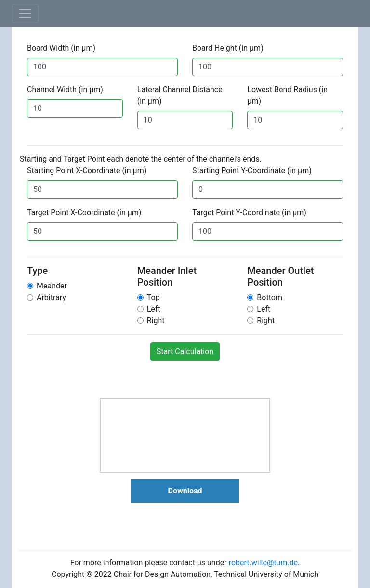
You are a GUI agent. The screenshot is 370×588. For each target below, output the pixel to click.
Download (185, 491)
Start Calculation (185, 351)
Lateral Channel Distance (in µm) (180, 95)
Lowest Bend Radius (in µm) (287, 95)
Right (156, 321)
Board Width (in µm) (61, 48)
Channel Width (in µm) (65, 89)
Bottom (270, 297)
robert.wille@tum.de (263, 563)
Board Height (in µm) (228, 48)
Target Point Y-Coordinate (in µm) (249, 212)
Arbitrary (51, 297)
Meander (52, 286)
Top (153, 297)
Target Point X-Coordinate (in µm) (84, 212)
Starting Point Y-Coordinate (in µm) (252, 171)
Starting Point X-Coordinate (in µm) (87, 171)
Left (154, 309)
